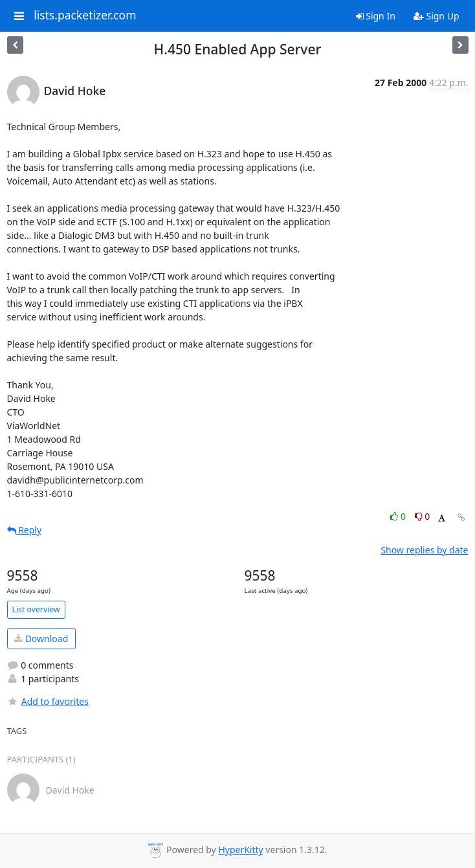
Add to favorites (48, 701)
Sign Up (436, 16)
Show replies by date (424, 550)
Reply (25, 530)
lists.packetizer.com (85, 16)
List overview (36, 609)
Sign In (376, 16)
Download (41, 639)
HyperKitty (240, 850)
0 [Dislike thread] (423, 516)
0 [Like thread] (399, 516)
